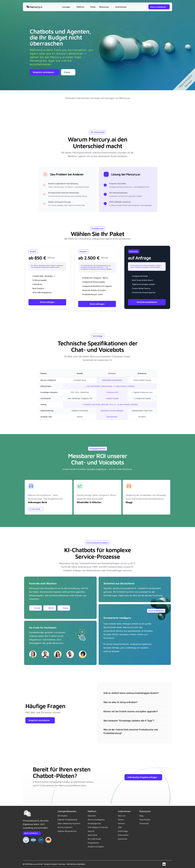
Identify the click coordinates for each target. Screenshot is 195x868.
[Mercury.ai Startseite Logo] (34, 7)
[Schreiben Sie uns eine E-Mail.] (170, 864)
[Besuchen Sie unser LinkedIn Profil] (164, 864)
